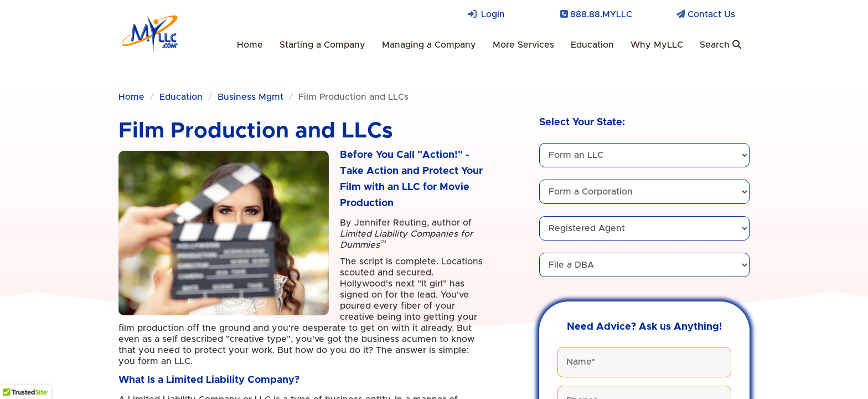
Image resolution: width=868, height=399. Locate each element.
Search (720, 45)
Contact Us (711, 14)
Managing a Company (429, 45)
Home (250, 45)
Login (493, 14)
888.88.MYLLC (601, 14)
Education (592, 45)
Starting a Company (322, 45)
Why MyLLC (657, 45)
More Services (523, 45)
